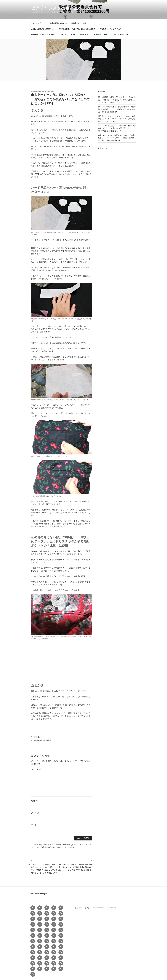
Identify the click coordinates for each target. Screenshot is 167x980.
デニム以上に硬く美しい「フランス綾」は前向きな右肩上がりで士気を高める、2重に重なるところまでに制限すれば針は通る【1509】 (117, 128)
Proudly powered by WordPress (105, 908)
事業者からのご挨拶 (79, 23)
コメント (36, 769)
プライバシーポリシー (120, 35)
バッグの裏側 (47, 740)
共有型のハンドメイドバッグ (111, 29)
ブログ (63, 35)
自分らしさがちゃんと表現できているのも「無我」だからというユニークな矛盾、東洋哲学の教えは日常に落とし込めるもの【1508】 (117, 138)
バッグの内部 (38, 740)
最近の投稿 (84, 35)
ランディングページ (38, 23)
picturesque (49, 92)
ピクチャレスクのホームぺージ (61, 8)
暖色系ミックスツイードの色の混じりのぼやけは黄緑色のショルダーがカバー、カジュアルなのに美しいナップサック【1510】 (117, 119)
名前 (34, 801)
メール (35, 813)
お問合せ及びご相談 (100, 35)
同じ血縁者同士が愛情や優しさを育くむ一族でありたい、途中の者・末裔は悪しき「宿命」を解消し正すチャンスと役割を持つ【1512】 (117, 100)
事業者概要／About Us (58, 23)
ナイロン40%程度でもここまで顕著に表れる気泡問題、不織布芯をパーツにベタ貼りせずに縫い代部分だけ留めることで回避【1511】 (117, 109)
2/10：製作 (37, 737)
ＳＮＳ (73, 35)
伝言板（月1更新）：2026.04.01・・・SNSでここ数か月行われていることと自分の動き (63, 29)
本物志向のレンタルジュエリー (43, 35)
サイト (34, 825)
